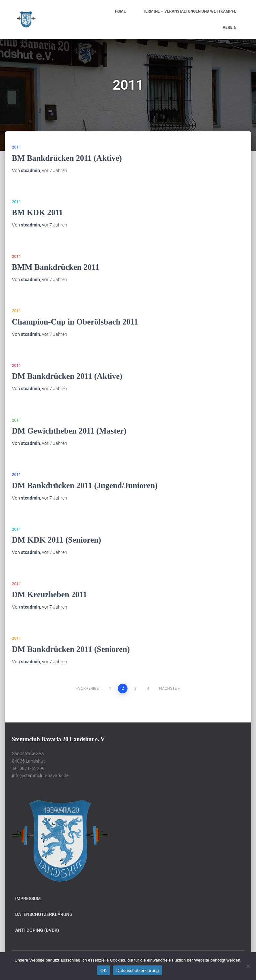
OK (103, 970)
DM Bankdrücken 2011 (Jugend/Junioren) (85, 485)
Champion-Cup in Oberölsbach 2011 (75, 322)
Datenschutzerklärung (44, 914)
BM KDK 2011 (37, 212)
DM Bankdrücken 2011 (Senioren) (71, 649)
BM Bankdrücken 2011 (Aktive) (67, 158)
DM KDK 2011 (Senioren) (57, 540)
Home (120, 11)
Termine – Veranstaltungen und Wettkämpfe (190, 11)
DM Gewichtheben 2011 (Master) (69, 431)
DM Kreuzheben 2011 (50, 595)
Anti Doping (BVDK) (37, 930)
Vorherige (88, 688)
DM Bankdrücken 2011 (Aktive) (67, 376)
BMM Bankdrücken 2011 (56, 267)
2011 (16, 147)
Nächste (168, 688)
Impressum (28, 898)
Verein (230, 28)
